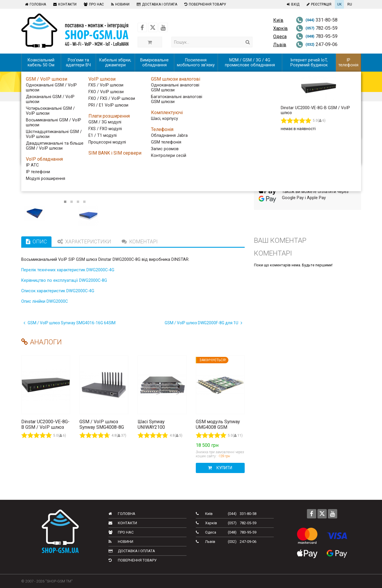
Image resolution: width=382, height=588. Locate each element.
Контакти (64, 4)
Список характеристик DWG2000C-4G (58, 291)
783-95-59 (317, 36)
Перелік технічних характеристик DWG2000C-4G (68, 270)
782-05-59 (317, 28)
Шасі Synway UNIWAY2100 (151, 424)
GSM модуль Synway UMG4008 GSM (218, 424)
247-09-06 (317, 44)
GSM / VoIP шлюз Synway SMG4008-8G (102, 424)
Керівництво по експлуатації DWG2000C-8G (64, 280)
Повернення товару (205, 4)
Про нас (93, 4)
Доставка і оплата (156, 4)
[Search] (248, 42)
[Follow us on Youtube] (163, 27)
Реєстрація (318, 4)
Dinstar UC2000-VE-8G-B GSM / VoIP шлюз (45, 424)
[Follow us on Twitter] (153, 27)
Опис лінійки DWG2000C (45, 301)
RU (350, 4)
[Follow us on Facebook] (142, 27)
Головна (35, 4)
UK (339, 4)
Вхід (292, 4)
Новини (120, 4)
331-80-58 (317, 20)
